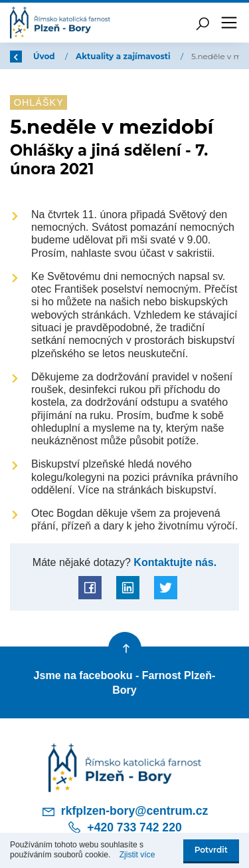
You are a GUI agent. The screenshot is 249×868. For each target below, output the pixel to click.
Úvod (45, 56)
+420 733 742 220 (124, 827)
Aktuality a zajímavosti (124, 56)
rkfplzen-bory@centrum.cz (125, 811)
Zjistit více (137, 855)
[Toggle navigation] (229, 23)
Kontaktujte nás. (174, 562)
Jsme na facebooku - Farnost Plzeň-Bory (125, 682)
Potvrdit (211, 850)
